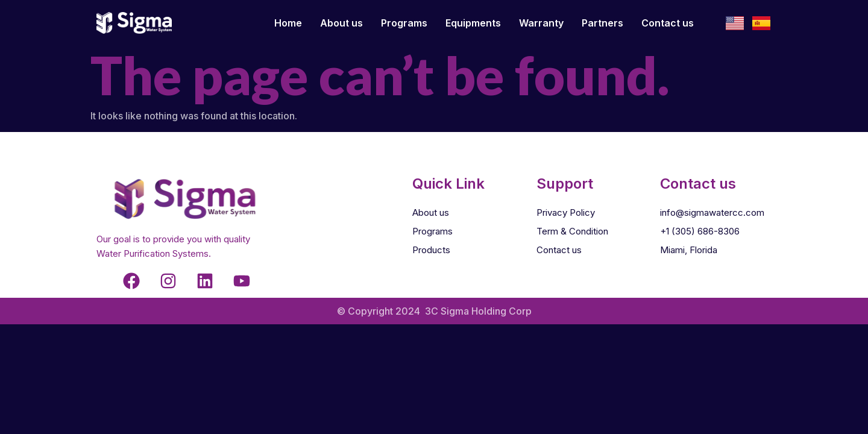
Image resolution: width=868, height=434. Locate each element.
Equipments (473, 23)
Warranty (541, 23)
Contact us (668, 23)
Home (288, 23)
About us (341, 23)
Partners (602, 23)
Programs (404, 23)
